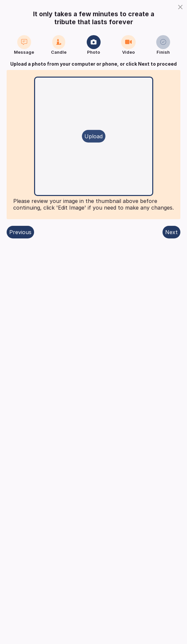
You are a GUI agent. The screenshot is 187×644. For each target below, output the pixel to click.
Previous (20, 232)
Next (171, 232)
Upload (93, 136)
